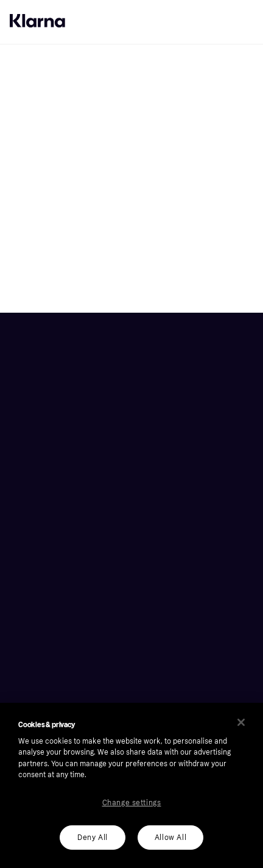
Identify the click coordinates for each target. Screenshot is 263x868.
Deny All (93, 838)
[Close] (241, 722)
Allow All (170, 838)
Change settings (132, 803)
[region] (131, 785)
